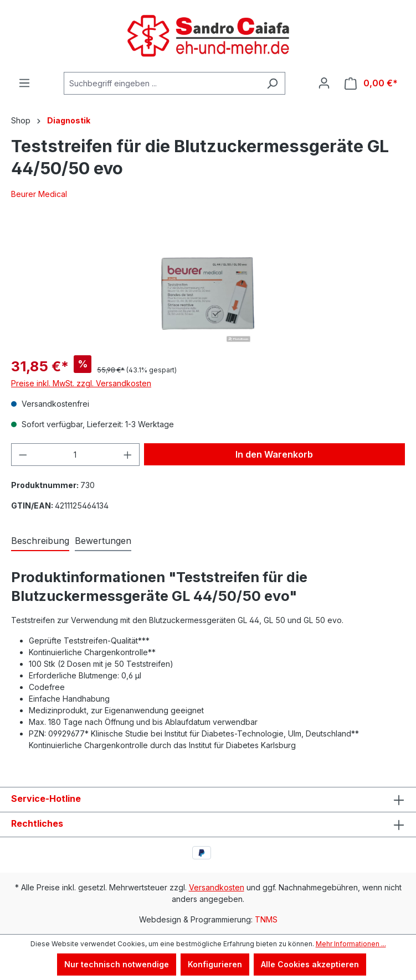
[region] (208, 284)
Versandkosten (217, 887)
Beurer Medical (39, 194)
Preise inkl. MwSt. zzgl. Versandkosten (81, 383)
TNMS (266, 919)
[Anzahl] (76, 455)
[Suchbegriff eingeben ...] (162, 83)
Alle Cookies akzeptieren (310, 964)
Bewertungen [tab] (103, 541)
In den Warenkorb (274, 454)
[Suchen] (272, 83)
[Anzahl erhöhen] (128, 455)
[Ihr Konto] (324, 83)
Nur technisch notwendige (117, 964)
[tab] (40, 541)
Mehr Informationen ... (351, 944)
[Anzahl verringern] (23, 455)
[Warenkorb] (371, 83)
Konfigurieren (215, 964)
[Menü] (24, 83)
